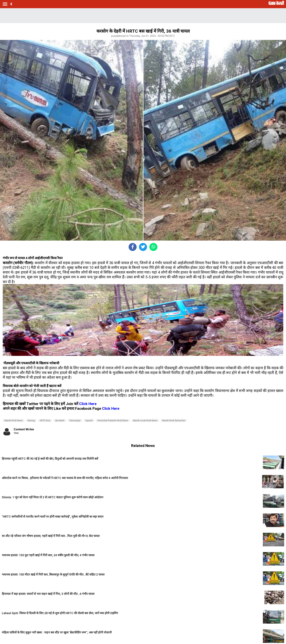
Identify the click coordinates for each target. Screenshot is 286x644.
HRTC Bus (45, 421)
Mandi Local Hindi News (145, 421)
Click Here (88, 404)
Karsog (31, 421)
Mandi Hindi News (14, 421)
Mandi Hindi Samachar (174, 421)
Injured (89, 421)
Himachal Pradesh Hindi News (113, 421)
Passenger (75, 421)
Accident (60, 421)
